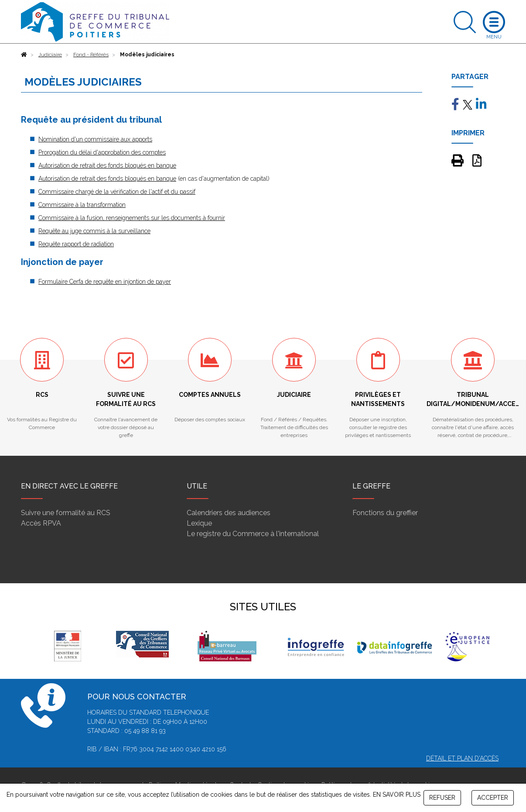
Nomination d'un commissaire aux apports (95, 139)
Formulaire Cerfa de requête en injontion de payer (105, 282)
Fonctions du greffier (385, 513)
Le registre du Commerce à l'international (253, 534)
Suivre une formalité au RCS (66, 513)
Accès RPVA (41, 523)
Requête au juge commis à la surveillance (94, 231)
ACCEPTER (493, 798)
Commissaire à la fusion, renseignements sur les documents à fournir (132, 218)
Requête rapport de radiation (76, 244)
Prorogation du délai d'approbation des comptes (102, 152)
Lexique (199, 523)
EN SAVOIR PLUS (397, 795)
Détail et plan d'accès (462, 758)
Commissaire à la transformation (82, 205)
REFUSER (442, 798)
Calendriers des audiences (229, 513)
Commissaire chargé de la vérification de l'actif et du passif (117, 192)
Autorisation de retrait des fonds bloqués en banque (107, 165)
